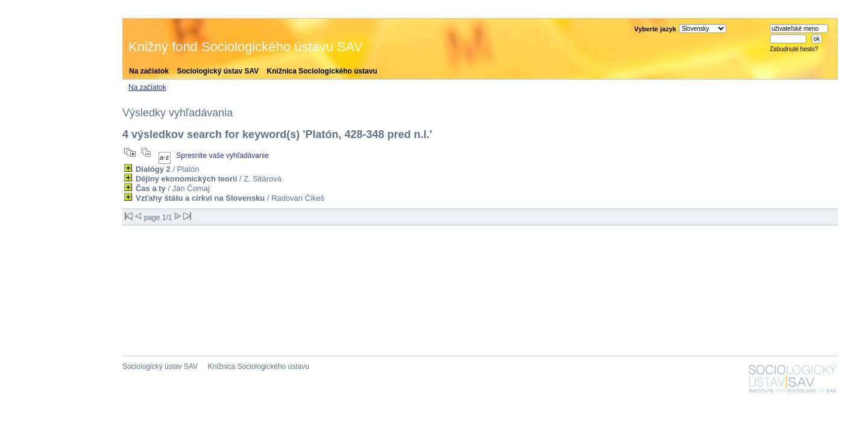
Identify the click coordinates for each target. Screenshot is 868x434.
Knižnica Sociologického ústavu (322, 71)
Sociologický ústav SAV (218, 71)
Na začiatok (149, 71)
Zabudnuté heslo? (794, 49)
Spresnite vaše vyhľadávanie (222, 156)
